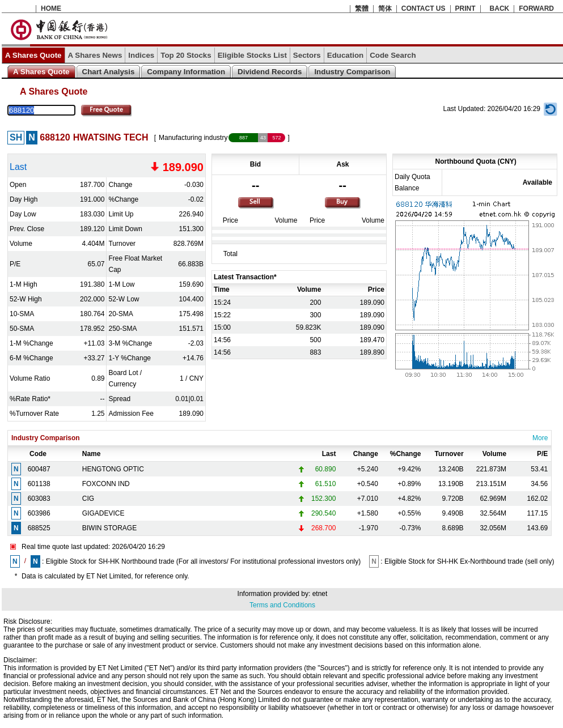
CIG (88, 499)
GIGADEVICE (103, 513)
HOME (51, 8)
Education (345, 55)
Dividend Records (270, 72)
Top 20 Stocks (186, 55)
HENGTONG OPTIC (113, 469)
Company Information (186, 72)
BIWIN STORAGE (109, 528)
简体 (385, 8)
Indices (141, 55)
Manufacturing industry (193, 138)
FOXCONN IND (106, 484)
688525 (39, 528)
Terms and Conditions (282, 605)
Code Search (393, 55)
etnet (320, 594)
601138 (39, 484)
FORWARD (536, 8)
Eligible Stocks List (252, 55)
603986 (39, 513)
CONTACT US (424, 8)
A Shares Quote (33, 55)
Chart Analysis (109, 72)
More (540, 438)
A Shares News (95, 55)
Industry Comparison (352, 72)
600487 (39, 469)
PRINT (465, 8)
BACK (500, 8)
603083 (39, 499)
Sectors (307, 55)
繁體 (362, 8)
